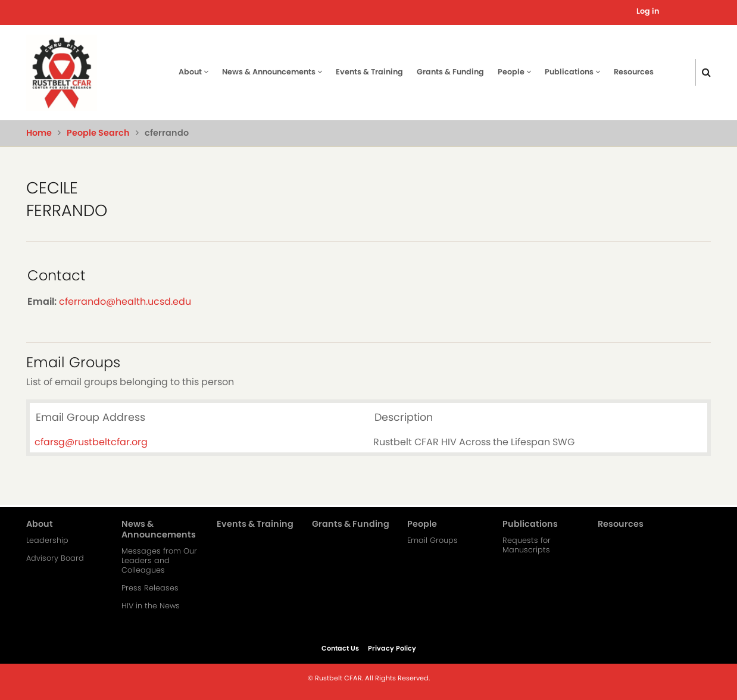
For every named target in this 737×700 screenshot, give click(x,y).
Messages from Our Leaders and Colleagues (159, 561)
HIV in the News (151, 606)
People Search (98, 133)
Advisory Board (55, 558)
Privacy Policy (392, 648)
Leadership (47, 540)
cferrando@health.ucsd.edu (125, 301)
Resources (634, 72)
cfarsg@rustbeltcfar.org (91, 442)
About (193, 72)
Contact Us (340, 648)
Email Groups (432, 540)
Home (39, 133)
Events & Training (369, 72)
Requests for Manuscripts (527, 545)
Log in (648, 11)
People (514, 72)
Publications (572, 72)
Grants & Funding (450, 72)
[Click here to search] (706, 72)
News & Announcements (272, 72)
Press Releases (150, 588)
